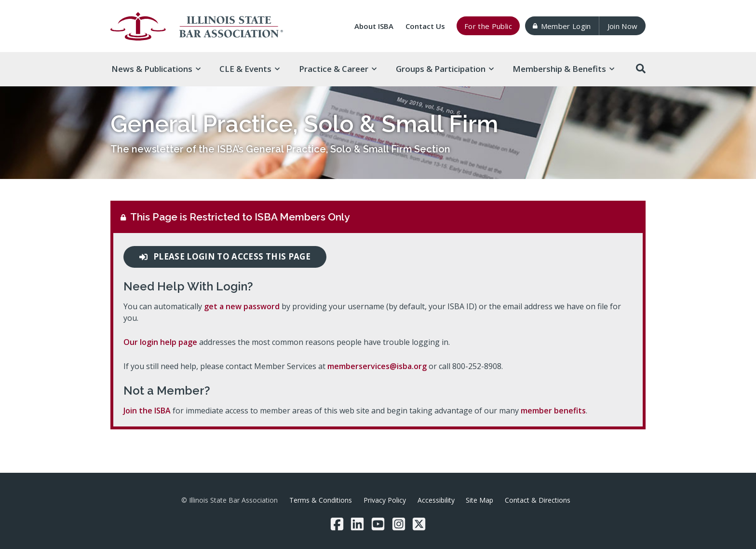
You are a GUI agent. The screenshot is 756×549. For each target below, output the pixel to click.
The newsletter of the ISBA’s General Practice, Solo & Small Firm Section (280, 149)
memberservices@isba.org (377, 366)
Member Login (562, 26)
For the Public (488, 26)
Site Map (479, 500)
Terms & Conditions (321, 500)
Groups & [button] (445, 69)
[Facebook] (337, 524)
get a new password (242, 306)
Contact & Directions (538, 500)
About (374, 26)
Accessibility (436, 500)
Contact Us (425, 26)
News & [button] (156, 69)
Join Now (623, 26)
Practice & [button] (338, 69)
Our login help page (160, 342)
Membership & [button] (563, 69)
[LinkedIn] (357, 524)
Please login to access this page (225, 256)
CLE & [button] (250, 69)
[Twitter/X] (419, 524)
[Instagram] (399, 524)
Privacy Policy (385, 500)
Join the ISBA (147, 411)
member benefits (553, 411)
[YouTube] (378, 524)
